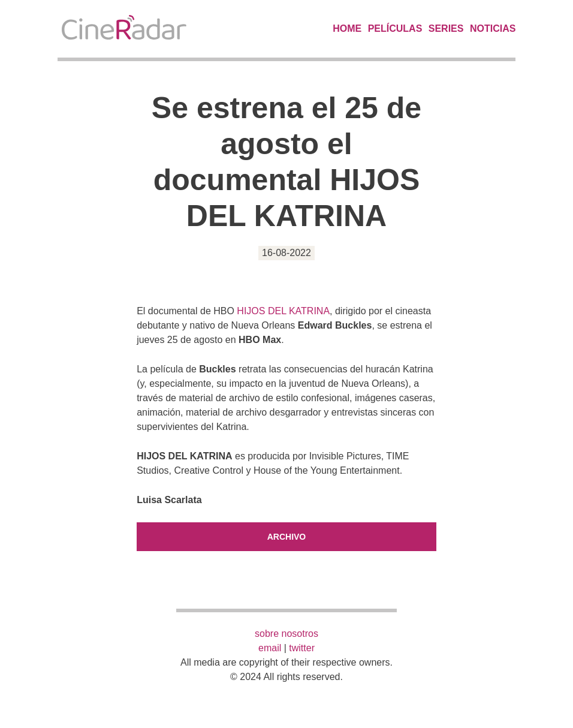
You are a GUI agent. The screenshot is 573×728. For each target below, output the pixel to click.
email (270, 648)
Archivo (287, 537)
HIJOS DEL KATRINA (283, 311)
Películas (395, 28)
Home (347, 28)
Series (446, 28)
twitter (302, 648)
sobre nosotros (286, 634)
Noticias (493, 28)
